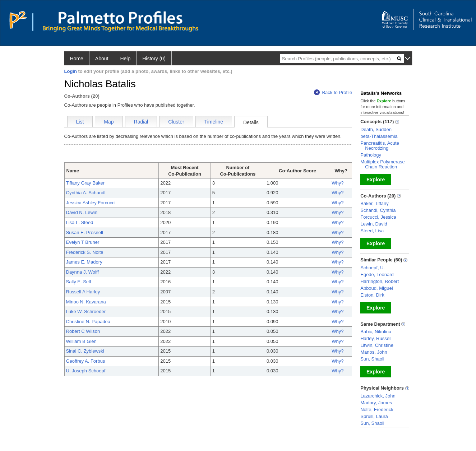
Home (77, 59)
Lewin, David (374, 224)
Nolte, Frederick (377, 410)
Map (109, 122)
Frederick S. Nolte (85, 252)
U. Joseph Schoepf (86, 371)
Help (125, 59)
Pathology (371, 155)
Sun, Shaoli (372, 359)
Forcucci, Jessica (378, 217)
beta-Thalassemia (379, 136)
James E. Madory (84, 262)
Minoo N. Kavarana (86, 302)
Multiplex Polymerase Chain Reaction (383, 164)
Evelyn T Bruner (83, 242)
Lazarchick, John (378, 396)
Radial (141, 122)
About (102, 59)
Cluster (176, 122)
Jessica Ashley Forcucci (91, 203)
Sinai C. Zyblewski (85, 351)
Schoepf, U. (373, 268)
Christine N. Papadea (88, 322)
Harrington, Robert (380, 281)
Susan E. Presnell (85, 233)
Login (71, 71)
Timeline (214, 122)
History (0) (154, 59)
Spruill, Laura (374, 416)
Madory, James (376, 403)
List (80, 122)
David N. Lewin (82, 212)
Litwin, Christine (377, 345)
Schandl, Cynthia (378, 210)
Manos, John (374, 352)
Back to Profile (333, 92)
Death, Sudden (376, 129)
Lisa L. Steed (80, 222)
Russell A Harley (83, 292)
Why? (338, 183)
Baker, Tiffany (375, 203)
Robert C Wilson (83, 331)
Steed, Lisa (372, 231)
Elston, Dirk (372, 295)
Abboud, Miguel (376, 288)
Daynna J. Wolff (82, 272)
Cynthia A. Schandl (86, 193)
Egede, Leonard (377, 275)
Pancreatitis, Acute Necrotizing (380, 146)
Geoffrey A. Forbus (86, 361)
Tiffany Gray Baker (86, 183)
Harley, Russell (376, 338)
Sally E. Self (79, 282)
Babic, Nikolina (376, 332)
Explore (376, 180)
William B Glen (81, 341)
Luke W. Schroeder (86, 311)
